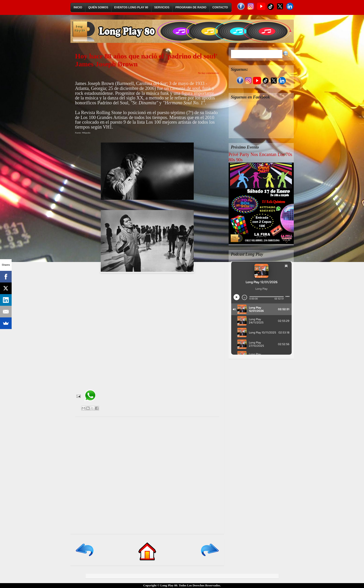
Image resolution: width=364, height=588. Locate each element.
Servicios (162, 7)
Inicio (78, 7)
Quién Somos (98, 7)
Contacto (220, 7)
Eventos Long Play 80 (131, 7)
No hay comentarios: (209, 73)
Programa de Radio (191, 7)
